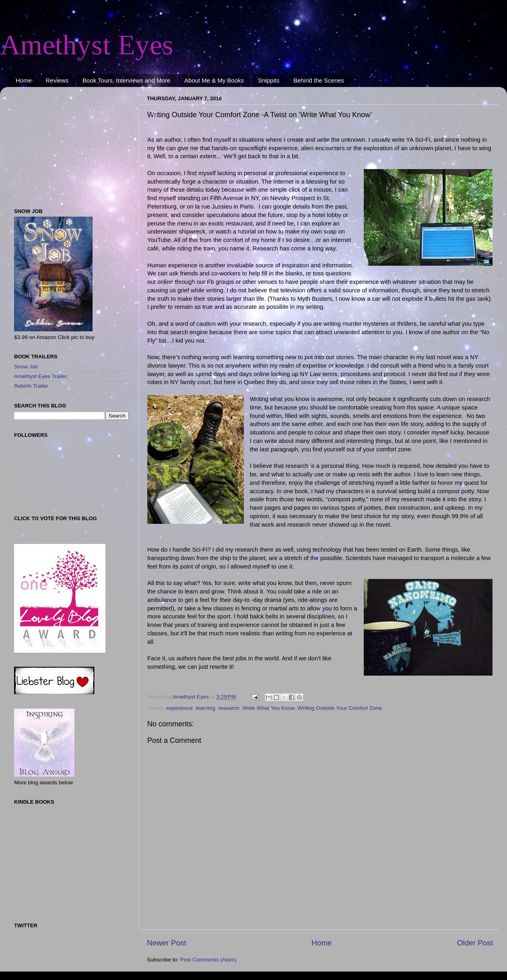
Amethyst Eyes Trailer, (41, 376)
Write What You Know (268, 708)
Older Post (475, 943)
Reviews (57, 80)
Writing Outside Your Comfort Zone (340, 708)
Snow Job (26, 367)
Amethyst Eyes (87, 45)
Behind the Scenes (319, 80)
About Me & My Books (214, 80)
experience (179, 708)
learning (206, 708)
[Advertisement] (64, 143)
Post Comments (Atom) (208, 960)
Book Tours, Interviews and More (126, 80)
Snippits (269, 80)
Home (24, 80)
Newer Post (167, 943)
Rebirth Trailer (31, 386)
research (229, 708)
